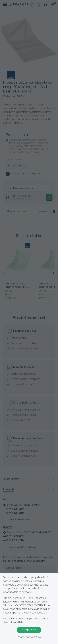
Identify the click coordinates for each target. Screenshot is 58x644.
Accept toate (29, 630)
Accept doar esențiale (29, 637)
